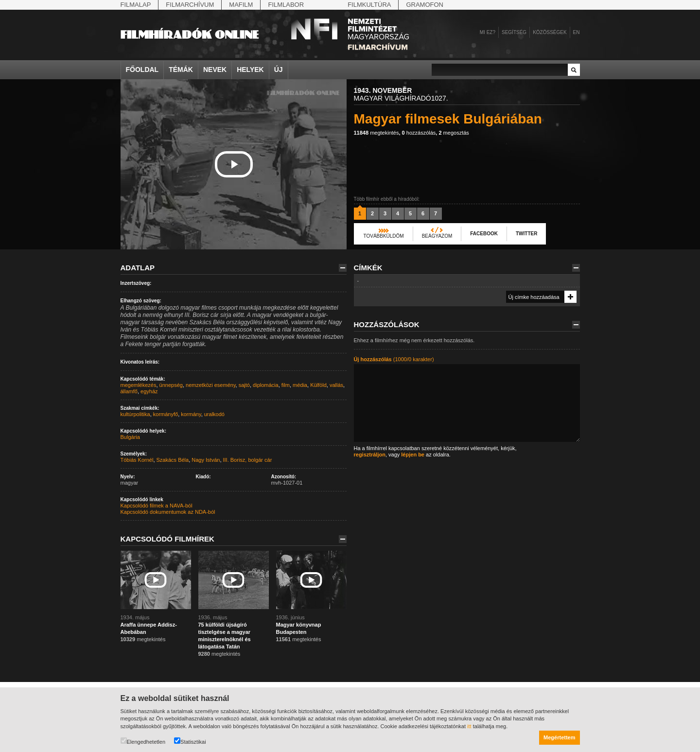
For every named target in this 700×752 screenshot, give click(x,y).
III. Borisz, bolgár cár (248, 460)
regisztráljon (370, 455)
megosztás (454, 133)
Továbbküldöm (384, 236)
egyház (149, 391)
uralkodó (214, 414)
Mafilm (241, 5)
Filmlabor (286, 5)
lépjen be (413, 455)
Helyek (250, 70)
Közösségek (550, 32)
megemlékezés (139, 385)
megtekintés (376, 133)
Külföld (318, 385)
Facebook (484, 234)
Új (279, 70)
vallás (336, 385)
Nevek (215, 70)
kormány (191, 414)
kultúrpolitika (135, 414)
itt (469, 726)
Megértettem (559, 737)
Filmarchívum (190, 5)
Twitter (526, 234)
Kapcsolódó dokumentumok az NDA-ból (168, 512)
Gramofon (425, 5)
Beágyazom (437, 236)
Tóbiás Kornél (137, 460)
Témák (181, 70)
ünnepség (171, 385)
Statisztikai (190, 741)
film (286, 385)
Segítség (514, 32)
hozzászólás (419, 133)
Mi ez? (488, 32)
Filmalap (136, 5)
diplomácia (266, 385)
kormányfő (166, 414)
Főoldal (142, 70)
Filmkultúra (369, 5)
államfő (129, 391)
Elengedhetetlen (143, 741)
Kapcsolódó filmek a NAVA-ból (157, 506)
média (300, 385)
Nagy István (206, 460)
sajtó (244, 385)
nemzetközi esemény (211, 385)
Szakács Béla (173, 460)
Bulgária (130, 437)
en (577, 32)
